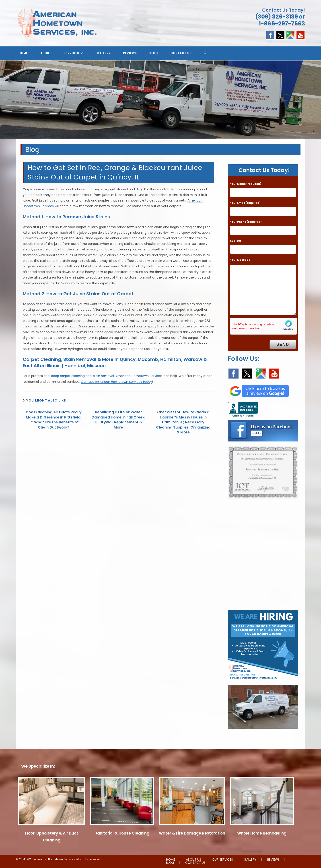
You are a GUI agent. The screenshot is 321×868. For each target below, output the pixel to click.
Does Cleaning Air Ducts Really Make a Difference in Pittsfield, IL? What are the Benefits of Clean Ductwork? (54, 420)
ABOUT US (193, 860)
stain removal (103, 376)
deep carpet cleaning (68, 376)
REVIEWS (274, 860)
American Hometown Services (139, 376)
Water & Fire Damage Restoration (192, 833)
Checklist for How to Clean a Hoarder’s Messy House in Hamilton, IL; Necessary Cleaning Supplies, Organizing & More (183, 422)
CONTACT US (195, 863)
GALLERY (250, 860)
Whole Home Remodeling (262, 833)
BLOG (170, 863)
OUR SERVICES (222, 860)
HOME (171, 860)
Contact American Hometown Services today (116, 382)
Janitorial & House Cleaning (122, 833)
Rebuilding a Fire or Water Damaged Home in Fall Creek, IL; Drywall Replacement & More (118, 420)
